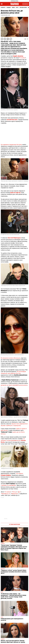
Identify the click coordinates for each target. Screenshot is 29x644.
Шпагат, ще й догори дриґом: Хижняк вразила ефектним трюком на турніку (13, 641)
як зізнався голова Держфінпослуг (13, 440)
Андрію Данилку (18, 56)
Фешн (13, 8)
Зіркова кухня (23, 8)
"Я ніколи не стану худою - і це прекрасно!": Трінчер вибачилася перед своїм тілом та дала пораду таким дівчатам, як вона (13, 596)
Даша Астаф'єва (15, 193)
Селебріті (3, 8)
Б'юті (17, 8)
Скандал (9, 8)
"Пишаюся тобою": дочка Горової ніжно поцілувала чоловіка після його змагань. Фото (14, 572)
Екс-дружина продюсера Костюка (11, 145)
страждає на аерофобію (8, 485)
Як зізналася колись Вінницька (11, 358)
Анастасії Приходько (14, 238)
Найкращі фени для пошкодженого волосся (12, 619)
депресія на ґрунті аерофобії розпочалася (14, 385)
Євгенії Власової (12, 120)
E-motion (23, 58)
